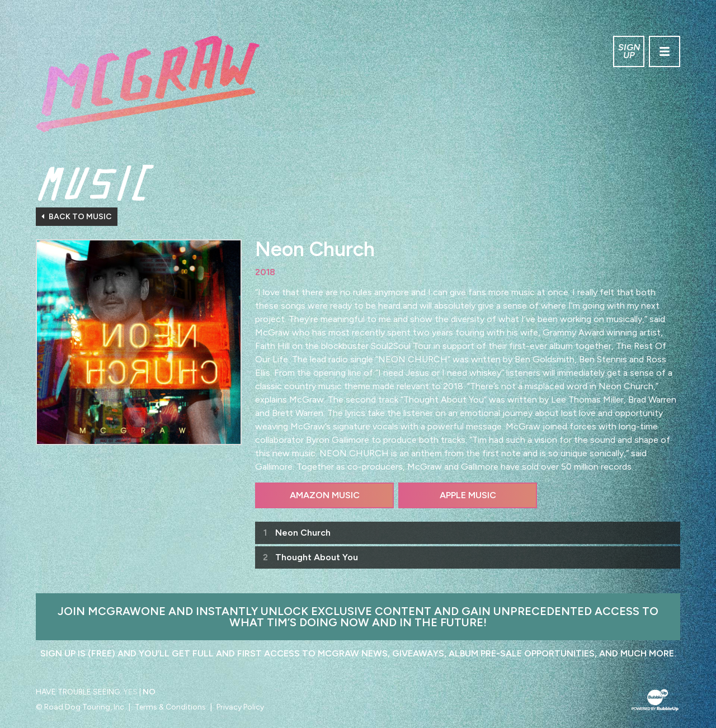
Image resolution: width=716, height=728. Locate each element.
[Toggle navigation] (665, 51)
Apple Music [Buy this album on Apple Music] (468, 495)
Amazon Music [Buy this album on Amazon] (325, 495)
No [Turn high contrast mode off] (149, 692)
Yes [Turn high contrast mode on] (130, 692)
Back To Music (77, 217)
